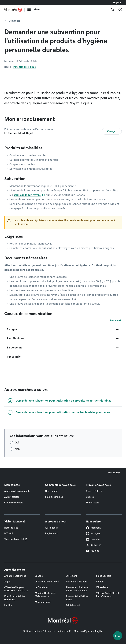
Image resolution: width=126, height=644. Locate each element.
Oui (17, 443)
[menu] (34, 10)
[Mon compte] (120, 10)
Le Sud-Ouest (42, 587)
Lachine (8, 605)
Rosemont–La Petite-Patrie (77, 598)
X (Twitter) (94, 545)
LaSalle (39, 576)
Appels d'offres (94, 491)
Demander (14, 21)
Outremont (71, 576)
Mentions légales (83, 631)
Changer (112, 131)
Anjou (7, 582)
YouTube (93, 551)
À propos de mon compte (17, 491)
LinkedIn (93, 539)
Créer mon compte (14, 503)
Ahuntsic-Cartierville (15, 576)
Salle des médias (54, 497)
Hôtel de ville (11, 528)
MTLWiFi (9, 533)
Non (17, 449)
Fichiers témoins (31, 631)
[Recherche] (113, 10)
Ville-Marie (102, 587)
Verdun (100, 582)
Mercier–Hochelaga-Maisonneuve (46, 595)
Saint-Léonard (104, 576)
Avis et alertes (12, 497)
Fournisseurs (93, 503)
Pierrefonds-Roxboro (76, 582)
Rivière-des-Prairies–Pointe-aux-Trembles (77, 589)
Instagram (94, 533)
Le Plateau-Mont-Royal (47, 582)
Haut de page (114, 473)
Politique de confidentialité (57, 631)
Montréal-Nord (43, 602)
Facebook (93, 528)
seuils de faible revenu (27, 195)
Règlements (51, 533)
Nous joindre (52, 491)
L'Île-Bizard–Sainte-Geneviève (15, 598)
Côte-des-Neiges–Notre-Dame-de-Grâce (16, 589)
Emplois (90, 497)
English (117, 3)
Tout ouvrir (116, 320)
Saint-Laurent (73, 605)
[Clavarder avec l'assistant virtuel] (118, 636)
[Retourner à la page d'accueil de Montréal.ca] (13, 10)
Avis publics (51, 528)
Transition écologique (24, 67)
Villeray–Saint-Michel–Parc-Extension (108, 595)
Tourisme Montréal (14, 539)
